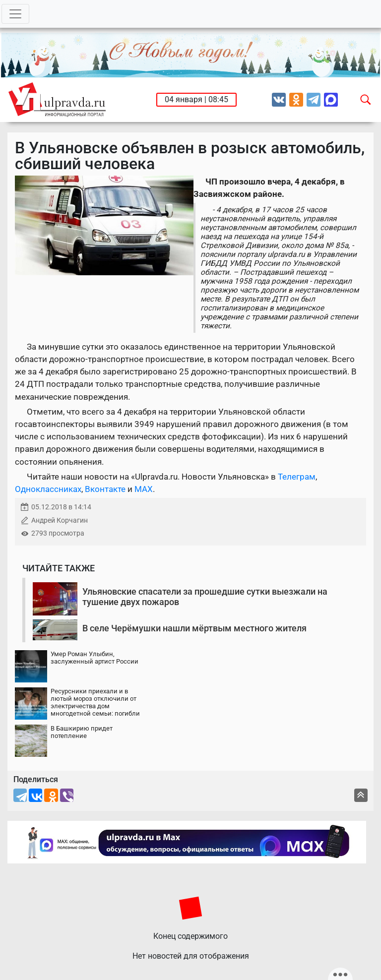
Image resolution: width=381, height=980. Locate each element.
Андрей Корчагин (60, 521)
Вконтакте (105, 489)
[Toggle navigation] (15, 14)
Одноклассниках (48, 489)
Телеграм (297, 477)
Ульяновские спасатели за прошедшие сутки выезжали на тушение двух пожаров (205, 597)
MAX (144, 489)
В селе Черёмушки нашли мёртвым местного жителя (194, 628)
